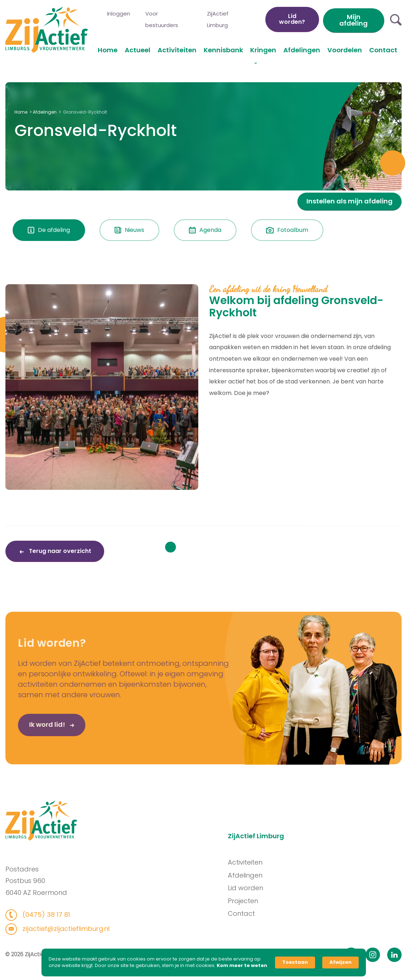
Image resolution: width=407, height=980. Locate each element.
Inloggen (119, 14)
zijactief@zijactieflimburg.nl (60, 928)
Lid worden (250, 888)
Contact (383, 50)
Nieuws (129, 230)
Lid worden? (292, 19)
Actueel (138, 50)
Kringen (263, 50)
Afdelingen (302, 50)
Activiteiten (177, 50)
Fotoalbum (287, 230)
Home (108, 50)
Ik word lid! (31, 729)
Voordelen (345, 50)
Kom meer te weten (242, 966)
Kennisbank (223, 50)
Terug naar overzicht (59, 551)
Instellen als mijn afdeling (350, 201)
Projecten (247, 900)
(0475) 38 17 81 (41, 914)
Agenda (205, 230)
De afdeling (49, 230)
